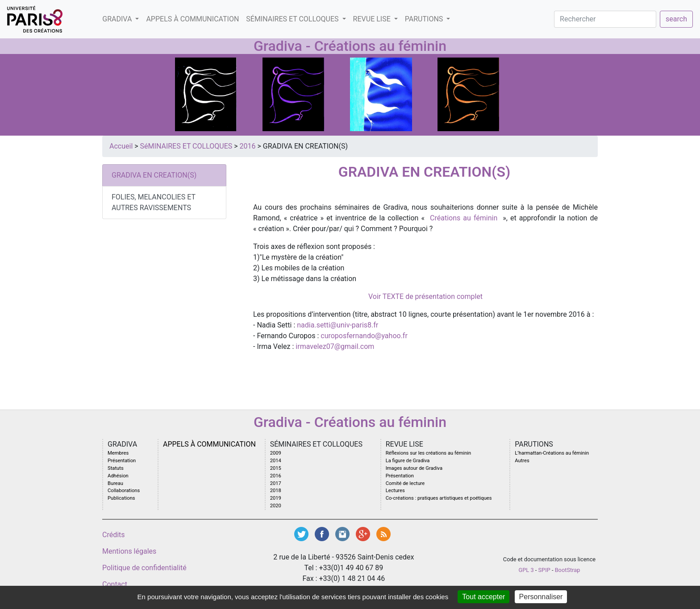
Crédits (114, 535)
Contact (115, 584)
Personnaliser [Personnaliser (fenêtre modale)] (541, 597)
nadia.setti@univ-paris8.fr (337, 325)
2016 (248, 146)
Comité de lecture (405, 483)
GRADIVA (118, 19)
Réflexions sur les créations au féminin (429, 453)
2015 (276, 468)
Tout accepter (483, 597)
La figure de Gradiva (408, 461)
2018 (276, 491)
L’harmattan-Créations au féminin (552, 453)
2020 (276, 506)
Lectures (395, 491)
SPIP (544, 570)
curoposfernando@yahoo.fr (364, 336)
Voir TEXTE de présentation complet (425, 296)
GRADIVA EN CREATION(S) (154, 175)
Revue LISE (373, 19)
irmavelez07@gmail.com (334, 346)
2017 (276, 483)
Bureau (115, 483)
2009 (276, 453)
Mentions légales (129, 551)
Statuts (116, 468)
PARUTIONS (425, 19)
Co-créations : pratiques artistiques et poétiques (439, 498)
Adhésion (118, 476)
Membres (118, 453)
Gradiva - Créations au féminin (350, 46)
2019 (276, 498)
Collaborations (124, 491)
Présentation (122, 461)
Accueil (121, 146)
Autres (522, 461)
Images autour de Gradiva (414, 468)
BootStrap (568, 570)
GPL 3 (526, 570)
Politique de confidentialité (144, 568)
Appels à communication (192, 19)
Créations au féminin (464, 218)
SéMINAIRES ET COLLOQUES (293, 19)
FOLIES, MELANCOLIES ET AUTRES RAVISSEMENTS (154, 202)
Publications (121, 498)
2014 (276, 461)
